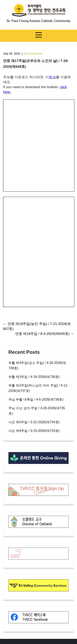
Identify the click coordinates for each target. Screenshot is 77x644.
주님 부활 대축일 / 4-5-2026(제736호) (36, 399)
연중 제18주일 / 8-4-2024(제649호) (45, 334)
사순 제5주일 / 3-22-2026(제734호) (34, 422)
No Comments (33, 54)
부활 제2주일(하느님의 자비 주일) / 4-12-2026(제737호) (38, 388)
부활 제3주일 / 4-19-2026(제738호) (34, 377)
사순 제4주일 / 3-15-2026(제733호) (34, 431)
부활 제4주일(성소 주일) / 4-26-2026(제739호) (37, 365)
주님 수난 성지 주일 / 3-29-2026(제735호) (37, 411)
